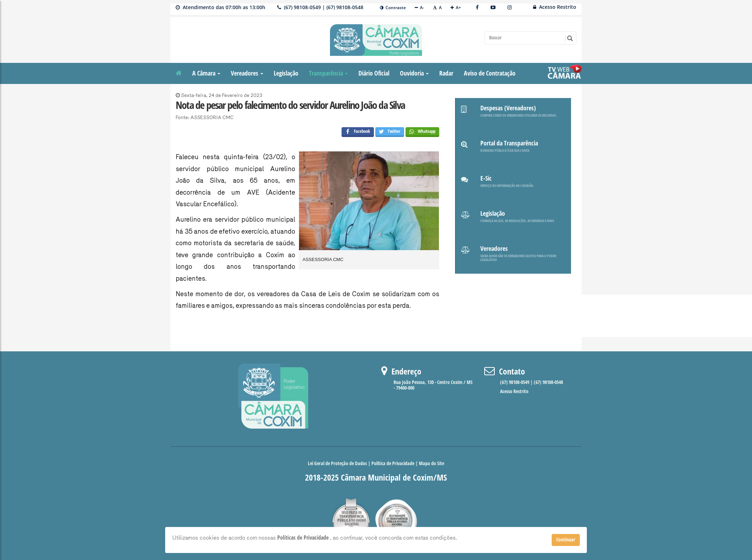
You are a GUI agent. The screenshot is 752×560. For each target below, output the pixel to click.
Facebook (356, 132)
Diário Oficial (374, 73)
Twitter (388, 132)
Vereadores (247, 73)
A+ (456, 8)
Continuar (566, 540)
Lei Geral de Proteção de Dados (338, 464)
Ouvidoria (414, 73)
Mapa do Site (432, 464)
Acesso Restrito (555, 7)
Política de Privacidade (393, 464)
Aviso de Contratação (490, 73)
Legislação (286, 73)
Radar (446, 73)
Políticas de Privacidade (304, 538)
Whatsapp (421, 132)
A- (419, 8)
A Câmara (206, 73)
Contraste (393, 8)
